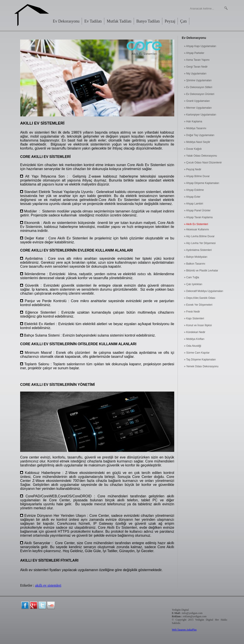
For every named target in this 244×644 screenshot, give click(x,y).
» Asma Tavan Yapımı (197, 60)
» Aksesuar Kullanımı (197, 229)
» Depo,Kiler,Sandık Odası (200, 298)
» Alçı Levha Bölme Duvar (199, 236)
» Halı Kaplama (193, 121)
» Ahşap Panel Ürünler (197, 210)
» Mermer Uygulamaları (198, 108)
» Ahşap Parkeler (194, 53)
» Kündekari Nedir (195, 332)
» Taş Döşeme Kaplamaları (200, 360)
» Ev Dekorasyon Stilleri (198, 87)
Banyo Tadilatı (148, 21)
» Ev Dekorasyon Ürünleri (199, 94)
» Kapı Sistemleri (194, 318)
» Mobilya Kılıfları (194, 339)
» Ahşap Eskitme (194, 190)
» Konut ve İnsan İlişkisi (198, 325)
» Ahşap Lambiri (194, 204)
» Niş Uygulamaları (195, 74)
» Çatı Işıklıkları (193, 284)
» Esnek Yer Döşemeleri (198, 305)
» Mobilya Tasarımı (195, 128)
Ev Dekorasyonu (66, 21)
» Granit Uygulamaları (197, 101)
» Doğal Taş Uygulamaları (199, 135)
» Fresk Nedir (192, 312)
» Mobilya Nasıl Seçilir (197, 142)
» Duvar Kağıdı (193, 149)
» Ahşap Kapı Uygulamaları (200, 46)
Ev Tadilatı (93, 21)
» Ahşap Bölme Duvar (197, 176)
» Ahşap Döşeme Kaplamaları (202, 183)
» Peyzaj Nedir (193, 169)
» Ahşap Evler (192, 197)
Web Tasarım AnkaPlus (184, 630)
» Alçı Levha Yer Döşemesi (200, 243)
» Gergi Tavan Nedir (196, 67)
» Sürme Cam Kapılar (197, 353)
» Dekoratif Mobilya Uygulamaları (204, 291)
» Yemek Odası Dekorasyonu (201, 366)
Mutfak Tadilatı (119, 21)
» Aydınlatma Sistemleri (198, 250)
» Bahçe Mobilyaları (196, 257)
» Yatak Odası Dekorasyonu (200, 156)
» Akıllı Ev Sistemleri (196, 224)
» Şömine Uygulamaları (198, 80)
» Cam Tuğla (192, 277)
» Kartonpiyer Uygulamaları (200, 115)
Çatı (184, 21)
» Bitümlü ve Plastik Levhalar (201, 271)
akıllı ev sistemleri (48, 585)
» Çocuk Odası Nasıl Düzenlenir (203, 163)
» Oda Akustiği (193, 346)
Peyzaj (170, 21)
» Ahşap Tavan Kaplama (198, 217)
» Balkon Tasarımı (195, 264)
